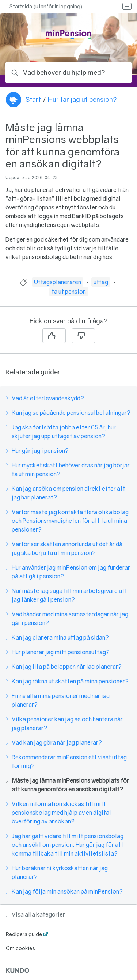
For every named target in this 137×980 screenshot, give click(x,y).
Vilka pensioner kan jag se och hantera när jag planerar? (64, 724)
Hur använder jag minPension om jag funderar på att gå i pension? (68, 572)
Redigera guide (24, 934)
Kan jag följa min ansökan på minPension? (64, 891)
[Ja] (54, 336)
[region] (68, 199)
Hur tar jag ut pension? (82, 99)
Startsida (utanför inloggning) (44, 6)
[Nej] (83, 336)
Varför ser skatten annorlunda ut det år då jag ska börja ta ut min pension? (64, 548)
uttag (101, 282)
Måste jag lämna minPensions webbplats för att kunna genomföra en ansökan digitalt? (67, 785)
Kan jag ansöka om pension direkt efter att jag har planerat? (66, 493)
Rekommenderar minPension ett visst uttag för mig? (66, 761)
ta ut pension (69, 292)
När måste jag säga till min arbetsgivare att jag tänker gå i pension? (66, 595)
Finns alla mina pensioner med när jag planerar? (58, 700)
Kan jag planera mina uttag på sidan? (57, 637)
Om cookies (20, 948)
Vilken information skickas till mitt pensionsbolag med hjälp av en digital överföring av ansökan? (58, 813)
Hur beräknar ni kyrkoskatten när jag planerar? (57, 872)
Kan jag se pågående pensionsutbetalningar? (68, 413)
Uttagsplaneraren (58, 282)
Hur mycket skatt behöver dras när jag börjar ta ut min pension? (68, 470)
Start (33, 99)
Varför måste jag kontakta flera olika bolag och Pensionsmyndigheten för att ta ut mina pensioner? (67, 521)
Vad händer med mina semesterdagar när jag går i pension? (67, 618)
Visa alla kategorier (35, 914)
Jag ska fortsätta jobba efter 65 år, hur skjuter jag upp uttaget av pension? (61, 432)
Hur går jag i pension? (37, 451)
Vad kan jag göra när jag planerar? (54, 742)
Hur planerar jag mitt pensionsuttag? (58, 652)
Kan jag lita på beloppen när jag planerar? (64, 667)
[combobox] (68, 73)
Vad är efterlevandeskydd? (45, 398)
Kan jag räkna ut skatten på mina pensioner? (67, 681)
